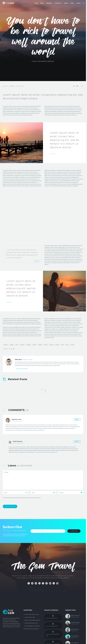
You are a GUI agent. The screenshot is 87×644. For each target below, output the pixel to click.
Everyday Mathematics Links (31, 623)
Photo (57, 345)
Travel (72, 345)
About (42, 3)
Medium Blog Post (75, 615)
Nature (40, 345)
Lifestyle (29, 345)
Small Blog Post (75, 636)
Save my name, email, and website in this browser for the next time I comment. (22, 498)
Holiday (22, 345)
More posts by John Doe (22, 369)
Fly (17, 345)
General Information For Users (32, 614)
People (51, 345)
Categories (49, 3)
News (46, 345)
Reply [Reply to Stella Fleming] (77, 442)
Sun (67, 345)
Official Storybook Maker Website (32, 620)
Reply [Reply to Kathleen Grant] (77, 420)
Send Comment (10, 506)
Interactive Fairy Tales (30, 617)
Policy (72, 3)
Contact (78, 3)
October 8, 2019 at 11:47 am (17, 421)
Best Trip (55, 618)
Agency (6, 345)
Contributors (58, 3)
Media (34, 345)
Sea (62, 345)
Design (12, 345)
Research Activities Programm (32, 629)
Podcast (66, 3)
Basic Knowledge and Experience (32, 626)
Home (36, 3)
